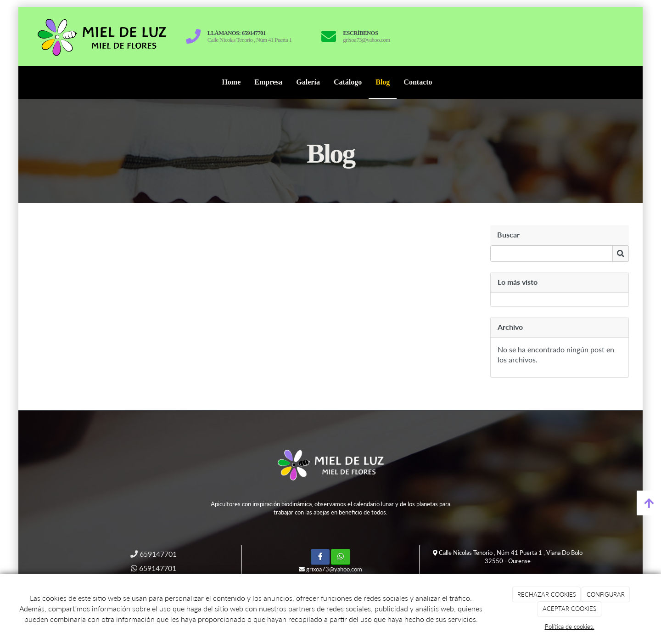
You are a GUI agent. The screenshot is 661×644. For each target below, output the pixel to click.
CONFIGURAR (606, 594)
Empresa (268, 82)
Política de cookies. (570, 627)
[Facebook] (320, 557)
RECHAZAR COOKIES (547, 594)
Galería (308, 82)
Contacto (418, 82)
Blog (383, 82)
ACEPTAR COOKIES (569, 609)
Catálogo (348, 82)
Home (231, 82)
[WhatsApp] (340, 557)
